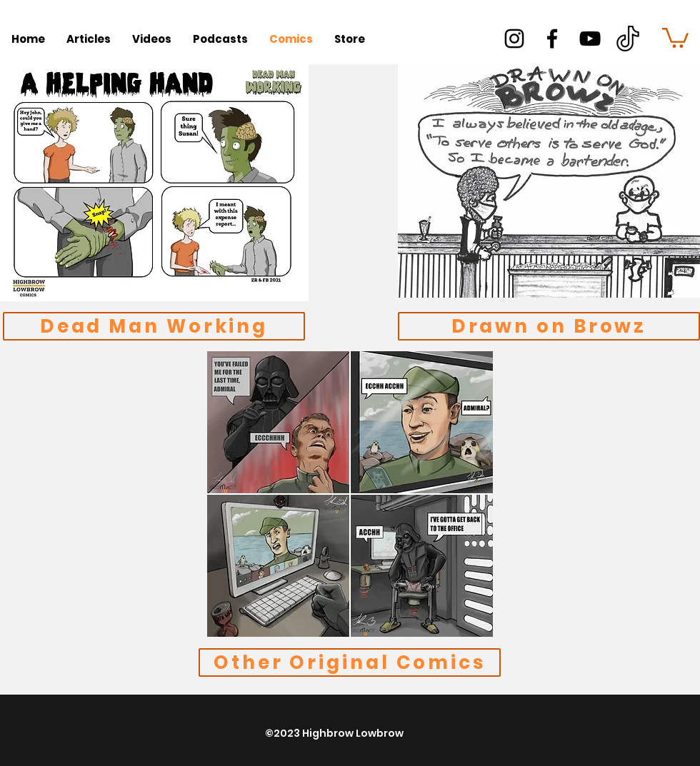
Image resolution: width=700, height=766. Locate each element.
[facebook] (552, 39)
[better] (628, 39)
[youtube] (590, 39)
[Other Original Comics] (350, 662)
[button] (675, 37)
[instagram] (514, 39)
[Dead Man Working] (154, 326)
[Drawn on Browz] (549, 326)
